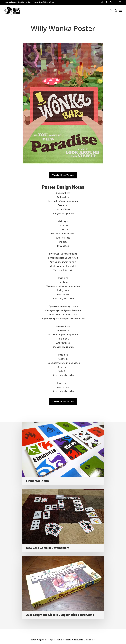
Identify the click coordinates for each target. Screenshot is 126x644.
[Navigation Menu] (121, 11)
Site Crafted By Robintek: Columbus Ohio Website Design (74, 640)
